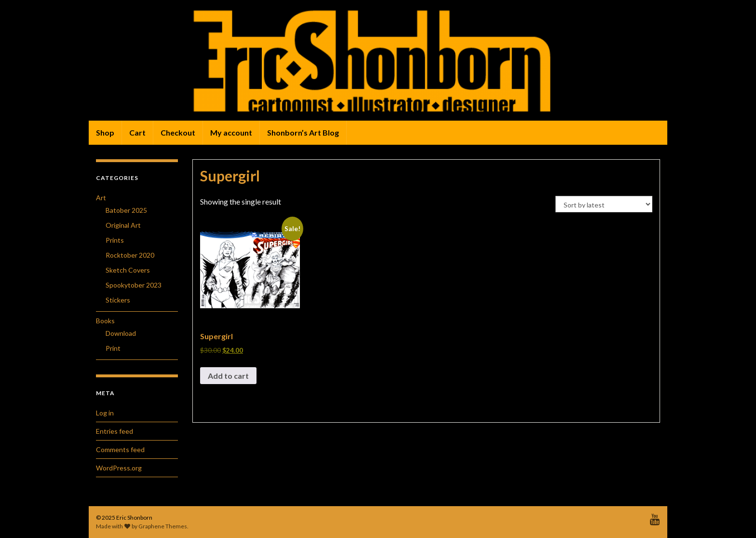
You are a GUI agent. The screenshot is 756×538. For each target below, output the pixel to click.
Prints (115, 240)
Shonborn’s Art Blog (303, 132)
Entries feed (115, 431)
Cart (137, 132)
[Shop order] (604, 204)
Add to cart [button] (228, 376)
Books (105, 321)
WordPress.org (119, 468)
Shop (105, 132)
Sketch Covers (128, 270)
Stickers (118, 300)
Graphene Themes (163, 526)
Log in (105, 413)
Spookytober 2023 (134, 285)
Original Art (123, 225)
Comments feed (120, 449)
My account (231, 132)
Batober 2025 (126, 210)
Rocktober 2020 (130, 255)
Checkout (178, 132)
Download (121, 333)
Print (113, 348)
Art (101, 198)
